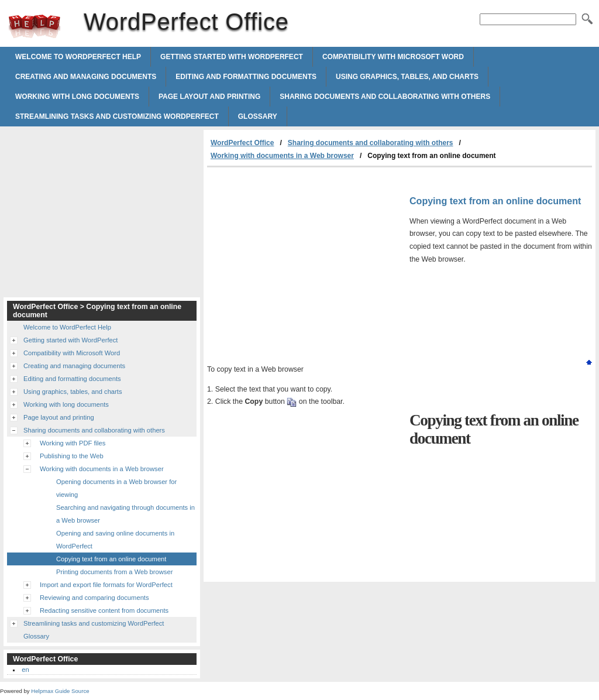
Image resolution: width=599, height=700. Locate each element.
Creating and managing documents (86, 77)
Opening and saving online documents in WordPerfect (115, 540)
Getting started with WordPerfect (232, 57)
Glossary (258, 116)
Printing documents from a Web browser (114, 572)
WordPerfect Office (35, 26)
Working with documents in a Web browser (282, 156)
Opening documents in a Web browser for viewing (116, 488)
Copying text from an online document (111, 559)
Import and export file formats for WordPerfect (106, 585)
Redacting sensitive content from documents (104, 610)
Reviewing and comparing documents (94, 598)
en (25, 670)
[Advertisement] (305, 255)
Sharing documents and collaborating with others (385, 97)
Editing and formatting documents (246, 77)
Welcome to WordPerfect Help (78, 57)
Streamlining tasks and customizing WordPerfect (117, 116)
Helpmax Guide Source (60, 691)
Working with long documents (77, 97)
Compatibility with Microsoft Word (393, 57)
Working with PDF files (73, 443)
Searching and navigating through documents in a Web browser (125, 514)
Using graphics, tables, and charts (407, 77)
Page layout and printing (209, 97)
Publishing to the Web (72, 456)
